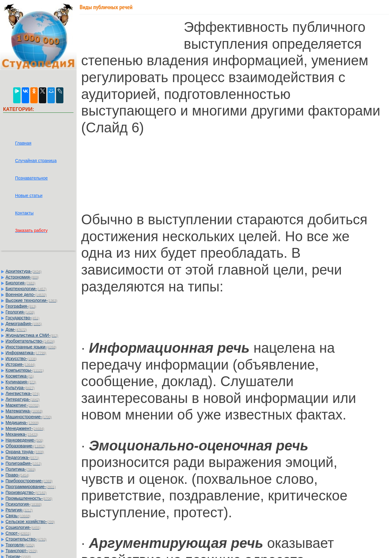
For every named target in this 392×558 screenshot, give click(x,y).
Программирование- (31, 487)
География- (21, 306)
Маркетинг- (23, 405)
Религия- (19, 510)
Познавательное (31, 178)
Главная (23, 143)
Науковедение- (24, 440)
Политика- (21, 469)
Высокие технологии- (31, 300)
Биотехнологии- (26, 289)
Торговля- (20, 545)
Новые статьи (29, 195)
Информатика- (26, 353)
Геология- (20, 312)
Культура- (20, 388)
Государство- (23, 318)
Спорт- (18, 533)
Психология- (24, 504)
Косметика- (20, 376)
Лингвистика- (23, 393)
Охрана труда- (25, 452)
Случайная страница (36, 161)
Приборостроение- (29, 481)
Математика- (24, 411)
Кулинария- (21, 382)
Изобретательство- (30, 341)
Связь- (18, 516)
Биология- (21, 283)
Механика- (22, 434)
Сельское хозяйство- (30, 522)
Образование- (25, 446)
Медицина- (22, 423)
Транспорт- (21, 551)
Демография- (24, 324)
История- (20, 364)
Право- (17, 475)
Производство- (26, 492)
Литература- (23, 399)
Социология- (23, 527)
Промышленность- (29, 498)
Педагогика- (22, 457)
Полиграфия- (24, 463)
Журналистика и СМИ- (32, 335)
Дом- (16, 329)
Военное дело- (26, 294)
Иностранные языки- (31, 347)
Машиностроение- (29, 417)
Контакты (24, 213)
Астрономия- (22, 277)
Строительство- (26, 539)
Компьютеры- (25, 370)
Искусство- (21, 359)
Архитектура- (24, 271)
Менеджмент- (25, 428)
